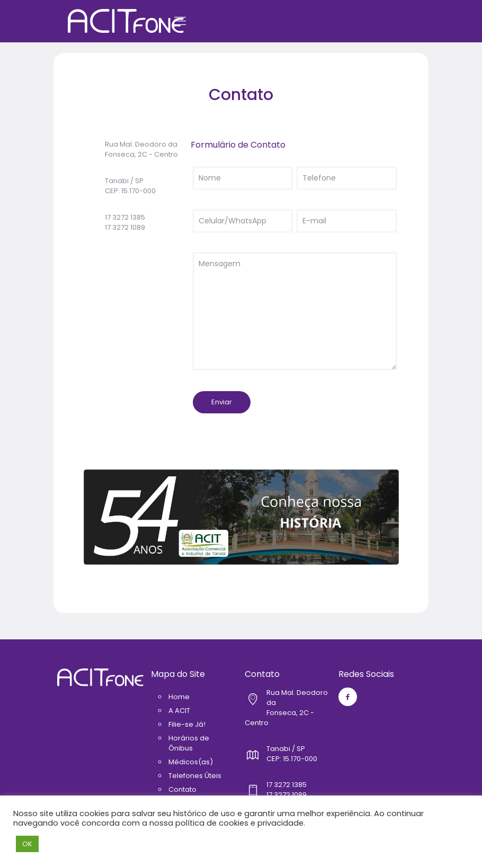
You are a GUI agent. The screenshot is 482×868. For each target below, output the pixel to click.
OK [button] (27, 844)
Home (179, 697)
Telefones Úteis (195, 776)
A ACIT (179, 711)
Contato (182, 789)
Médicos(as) (191, 762)
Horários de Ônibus (189, 743)
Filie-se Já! (187, 724)
